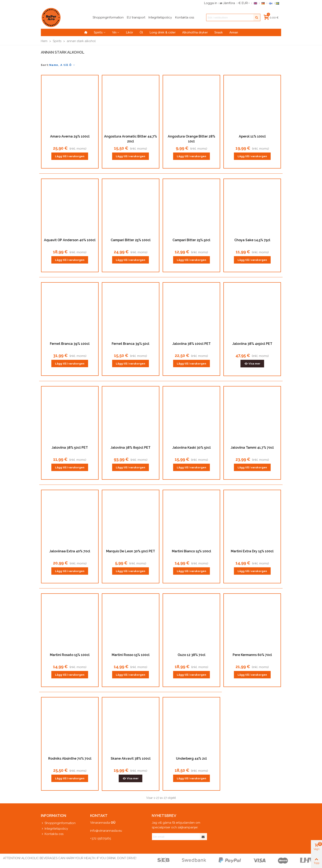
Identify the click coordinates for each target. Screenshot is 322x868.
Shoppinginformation (58, 823)
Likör (129, 32)
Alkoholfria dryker (195, 32)
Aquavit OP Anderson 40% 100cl (70, 240)
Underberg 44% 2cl (191, 758)
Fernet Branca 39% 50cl (131, 344)
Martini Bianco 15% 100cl (191, 551)
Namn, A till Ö (62, 65)
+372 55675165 (101, 838)
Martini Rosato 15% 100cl (70, 655)
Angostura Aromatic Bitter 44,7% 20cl (131, 139)
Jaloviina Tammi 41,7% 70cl (252, 448)
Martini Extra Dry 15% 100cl (252, 551)
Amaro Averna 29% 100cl (70, 136)
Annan (234, 32)
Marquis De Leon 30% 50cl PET (131, 551)
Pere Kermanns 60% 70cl (252, 655)
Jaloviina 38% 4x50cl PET (252, 344)
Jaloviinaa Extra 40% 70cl (70, 551)
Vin (114, 32)
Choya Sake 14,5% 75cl (252, 240)
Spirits (98, 32)
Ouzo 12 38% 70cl (191, 655)
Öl (141, 32)
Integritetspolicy (54, 829)
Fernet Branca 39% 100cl (70, 344)
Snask (219, 32)
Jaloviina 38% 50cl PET (70, 448)
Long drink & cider (163, 32)
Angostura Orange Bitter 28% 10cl (191, 139)
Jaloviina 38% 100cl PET (191, 344)
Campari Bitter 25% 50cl (191, 240)
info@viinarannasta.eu (106, 831)
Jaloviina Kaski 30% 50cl (191, 448)
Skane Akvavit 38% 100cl (131, 758)
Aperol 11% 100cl (252, 136)
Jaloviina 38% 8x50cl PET (131, 448)
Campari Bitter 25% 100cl (131, 240)
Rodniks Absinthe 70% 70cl (70, 758)
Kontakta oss (52, 834)
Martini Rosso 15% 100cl (131, 655)
